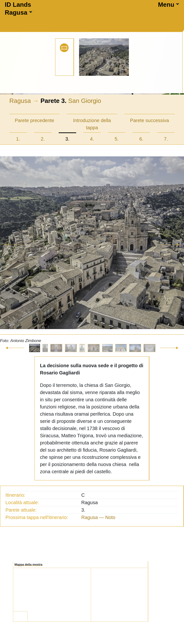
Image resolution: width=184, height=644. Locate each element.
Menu (166, 5)
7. (166, 139)
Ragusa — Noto (98, 517)
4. (92, 139)
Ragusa (16, 12)
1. (18, 139)
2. (43, 139)
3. (67, 139)
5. (117, 139)
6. (141, 139)
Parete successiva (149, 120)
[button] (14, 250)
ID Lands (18, 5)
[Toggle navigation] (45, 19)
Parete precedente (35, 120)
